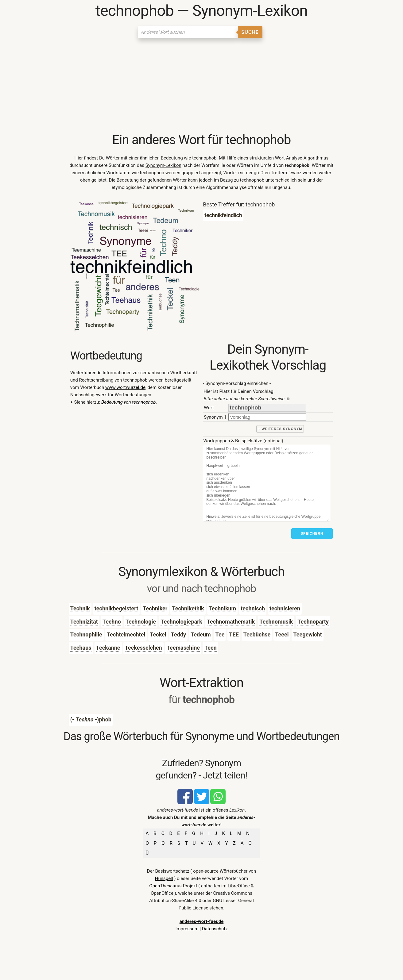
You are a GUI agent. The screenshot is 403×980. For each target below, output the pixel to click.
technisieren (285, 608)
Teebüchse (257, 634)
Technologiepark (181, 622)
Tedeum (201, 634)
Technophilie (86, 634)
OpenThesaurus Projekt (173, 886)
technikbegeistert (116, 608)
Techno (112, 622)
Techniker (155, 608)
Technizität (84, 622)
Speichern (312, 533)
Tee (220, 634)
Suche (250, 32)
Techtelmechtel (126, 634)
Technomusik (276, 622)
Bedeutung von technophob (128, 402)
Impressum (187, 929)
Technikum (223, 608)
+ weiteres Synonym (280, 429)
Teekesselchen (143, 648)
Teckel (158, 634)
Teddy (178, 634)
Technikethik (188, 608)
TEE (234, 634)
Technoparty (313, 622)
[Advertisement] (201, 86)
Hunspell (164, 878)
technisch (253, 608)
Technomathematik (231, 622)
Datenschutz (215, 929)
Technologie (141, 622)
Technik (80, 608)
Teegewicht (307, 634)
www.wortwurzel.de (125, 387)
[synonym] (267, 417)
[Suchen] (188, 32)
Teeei (282, 634)
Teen (211, 648)
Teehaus (81, 648)
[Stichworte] (266, 483)
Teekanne (108, 648)
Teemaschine (183, 648)
